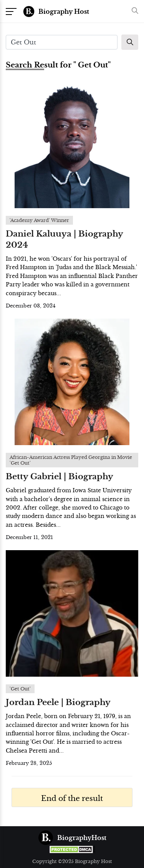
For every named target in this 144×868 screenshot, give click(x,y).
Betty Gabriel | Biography (60, 477)
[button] (133, 11)
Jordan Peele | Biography (58, 702)
